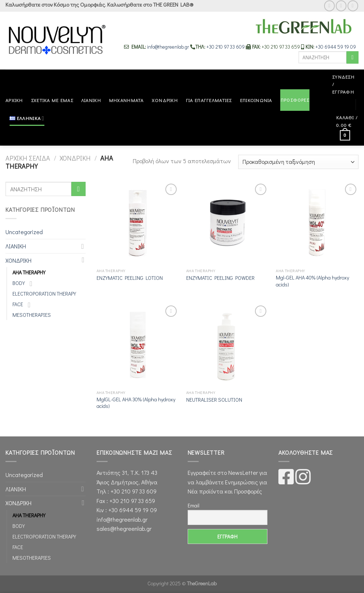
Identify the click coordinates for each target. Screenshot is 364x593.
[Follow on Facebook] (329, 6)
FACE (18, 304)
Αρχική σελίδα (28, 158)
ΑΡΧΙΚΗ (14, 100)
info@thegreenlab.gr (169, 47)
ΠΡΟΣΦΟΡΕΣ (295, 100)
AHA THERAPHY (29, 272)
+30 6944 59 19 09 (336, 47)
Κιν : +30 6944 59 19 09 (127, 510)
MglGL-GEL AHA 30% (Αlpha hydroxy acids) (136, 403)
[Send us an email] (353, 6)
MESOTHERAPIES (32, 315)
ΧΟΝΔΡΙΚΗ (165, 100)
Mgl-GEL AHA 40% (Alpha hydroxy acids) (312, 281)
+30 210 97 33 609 (226, 47)
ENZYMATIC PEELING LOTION (130, 278)
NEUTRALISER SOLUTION (214, 400)
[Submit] (352, 57)
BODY (19, 283)
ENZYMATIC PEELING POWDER (220, 278)
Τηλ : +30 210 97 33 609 (127, 491)
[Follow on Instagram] (341, 6)
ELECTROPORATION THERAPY (44, 294)
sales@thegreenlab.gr (124, 528)
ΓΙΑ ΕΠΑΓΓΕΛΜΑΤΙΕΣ (209, 100)
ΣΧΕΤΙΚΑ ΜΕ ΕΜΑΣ (52, 100)
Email (194, 505)
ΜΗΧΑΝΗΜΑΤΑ (126, 100)
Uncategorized (24, 232)
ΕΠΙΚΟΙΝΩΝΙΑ (256, 100)
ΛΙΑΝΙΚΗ (91, 100)
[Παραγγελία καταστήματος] (298, 162)
